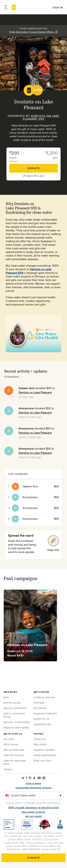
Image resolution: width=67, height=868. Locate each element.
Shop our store (42, 761)
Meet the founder (14, 755)
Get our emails (33, 816)
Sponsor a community (16, 722)
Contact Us (40, 739)
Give (6, 697)
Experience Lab (42, 724)
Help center (40, 744)
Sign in (58, 8)
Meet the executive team (15, 762)
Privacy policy (34, 783)
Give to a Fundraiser (15, 708)
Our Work (9, 739)
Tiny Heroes (40, 708)
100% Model (11, 744)
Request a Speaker (44, 750)
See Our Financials (14, 750)
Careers (8, 769)
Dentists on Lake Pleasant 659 (41, 117)
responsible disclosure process (33, 788)
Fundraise (39, 703)
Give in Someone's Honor (14, 715)
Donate (33, 168)
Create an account (44, 697)
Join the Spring (12, 703)
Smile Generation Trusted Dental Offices (33, 32)
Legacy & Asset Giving (16, 727)
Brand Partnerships (45, 755)
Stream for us (41, 719)
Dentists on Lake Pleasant (35, 392)
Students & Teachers (45, 713)
